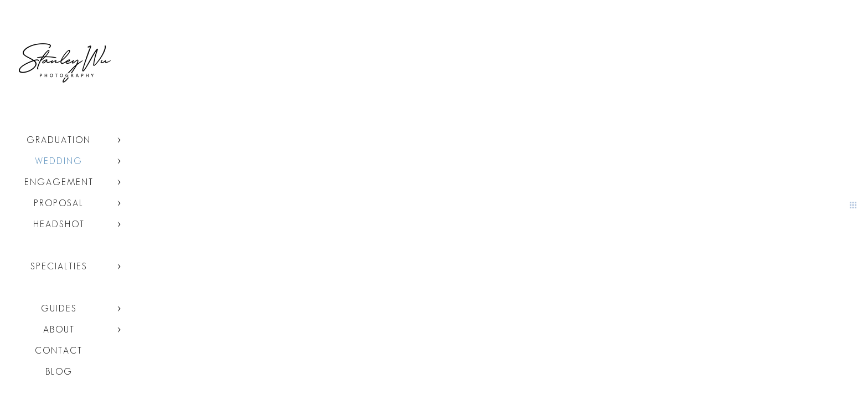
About (59, 329)
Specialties (59, 266)
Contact (59, 351)
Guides (59, 308)
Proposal (59, 203)
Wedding (59, 161)
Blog (59, 372)
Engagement (59, 182)
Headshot (59, 224)
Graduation (59, 140)
